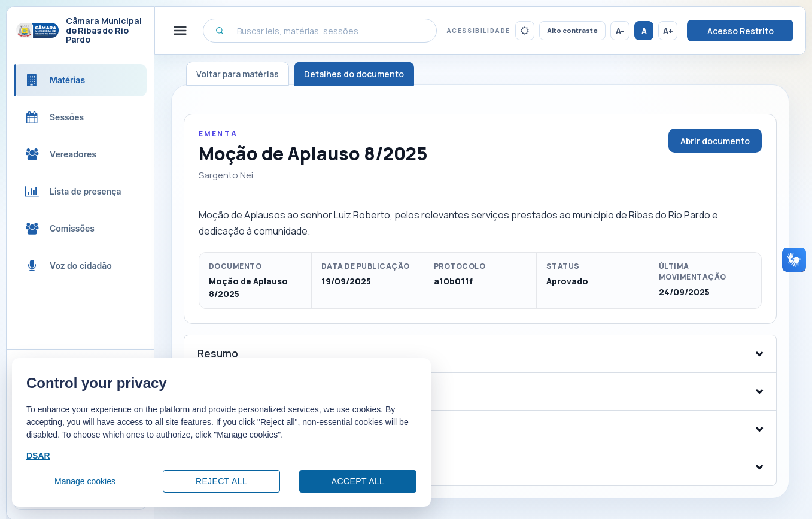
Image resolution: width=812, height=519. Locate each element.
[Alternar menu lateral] (180, 31)
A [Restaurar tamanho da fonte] (644, 31)
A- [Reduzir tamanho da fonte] (620, 31)
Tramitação (226, 429)
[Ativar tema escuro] (525, 31)
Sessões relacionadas (253, 467)
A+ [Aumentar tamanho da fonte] (668, 31)
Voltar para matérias (238, 74)
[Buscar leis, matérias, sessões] (320, 31)
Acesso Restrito (740, 31)
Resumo (218, 353)
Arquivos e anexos (242, 391)
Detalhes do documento (354, 74)
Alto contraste (572, 30)
